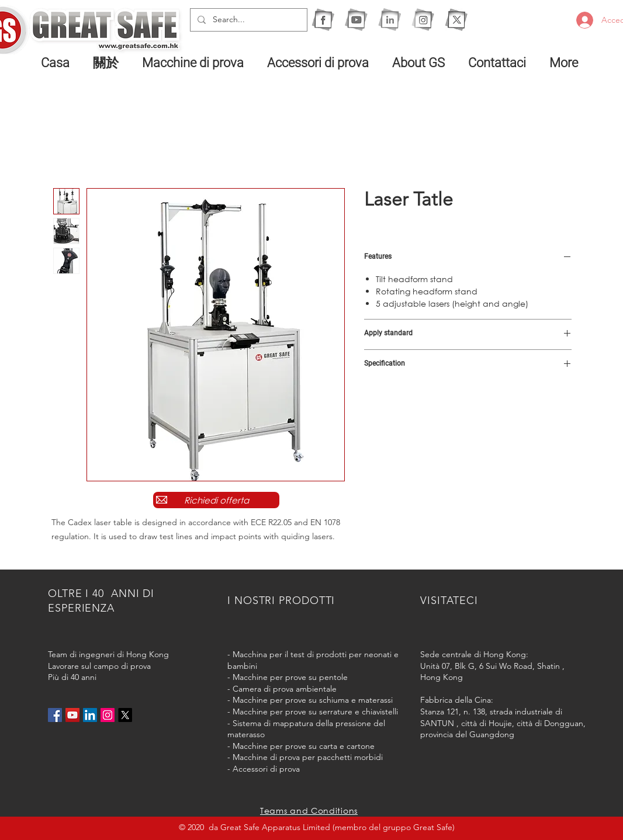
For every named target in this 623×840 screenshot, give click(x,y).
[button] (196, 63)
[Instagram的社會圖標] (108, 715)
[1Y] (356, 20)
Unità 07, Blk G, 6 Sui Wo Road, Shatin (490, 666)
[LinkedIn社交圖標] (90, 715)
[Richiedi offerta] (216, 500)
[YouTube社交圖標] (72, 715)
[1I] (390, 20)
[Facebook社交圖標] (55, 715)
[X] (456, 20)
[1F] (323, 20)
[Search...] (248, 20)
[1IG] (423, 20)
